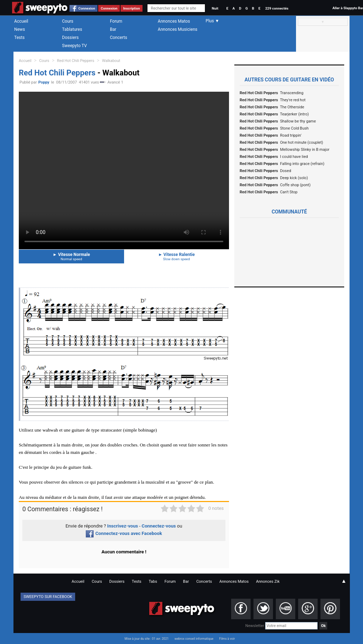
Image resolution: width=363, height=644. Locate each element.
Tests (19, 38)
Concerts (119, 38)
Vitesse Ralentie (177, 257)
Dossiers (70, 38)
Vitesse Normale (71, 257)
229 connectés (277, 8)
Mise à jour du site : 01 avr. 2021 (146, 639)
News (19, 29)
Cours (68, 21)
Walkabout (111, 61)
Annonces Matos (174, 21)
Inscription (132, 8)
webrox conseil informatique (194, 639)
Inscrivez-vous (122, 526)
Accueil (21, 21)
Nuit (215, 8)
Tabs (153, 582)
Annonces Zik (268, 582)
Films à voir (227, 639)
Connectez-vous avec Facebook (124, 533)
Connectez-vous (159, 526)
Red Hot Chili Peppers (76, 61)
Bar (113, 29)
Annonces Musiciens (178, 29)
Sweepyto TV (74, 46)
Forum (116, 21)
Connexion (87, 8)
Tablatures (72, 29)
